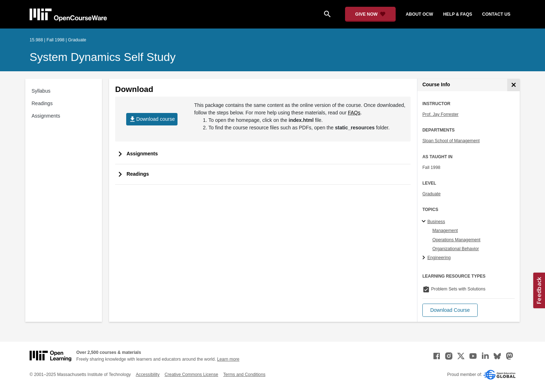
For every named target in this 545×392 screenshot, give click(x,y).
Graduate (431, 194)
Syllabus (41, 91)
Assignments (46, 116)
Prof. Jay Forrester (440, 114)
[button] (450, 310)
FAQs (354, 113)
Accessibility (148, 375)
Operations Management (456, 240)
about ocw (419, 14)
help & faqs (457, 14)
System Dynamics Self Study (103, 57)
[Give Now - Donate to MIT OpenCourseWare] (371, 14)
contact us (496, 14)
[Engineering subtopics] (425, 258)
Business (436, 222)
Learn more (228, 359)
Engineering (439, 258)
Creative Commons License (191, 375)
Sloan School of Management (451, 141)
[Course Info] (513, 85)
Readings (42, 103)
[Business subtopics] (425, 222)
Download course (152, 119)
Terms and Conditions (244, 375)
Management (445, 231)
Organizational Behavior (456, 249)
